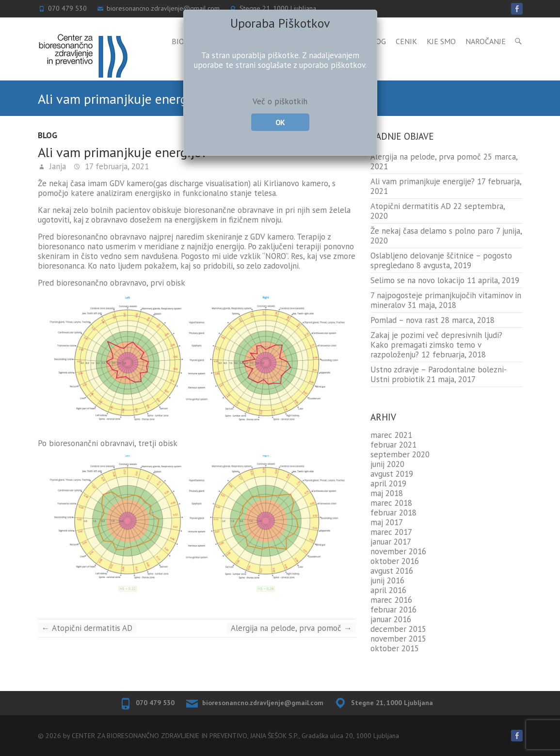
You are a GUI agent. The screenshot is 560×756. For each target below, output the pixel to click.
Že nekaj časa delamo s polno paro (432, 231)
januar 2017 (391, 542)
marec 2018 (391, 503)
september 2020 (400, 454)
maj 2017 (387, 522)
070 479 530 (155, 703)
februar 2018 (393, 513)
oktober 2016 (395, 561)
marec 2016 (391, 600)
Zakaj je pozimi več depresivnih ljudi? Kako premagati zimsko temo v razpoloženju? (436, 345)
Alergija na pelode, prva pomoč (291, 628)
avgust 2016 (392, 571)
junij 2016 (387, 580)
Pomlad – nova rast (404, 320)
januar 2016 (391, 619)
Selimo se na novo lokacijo (417, 280)
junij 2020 (387, 464)
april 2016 (388, 590)
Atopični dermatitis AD (87, 628)
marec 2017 (391, 532)
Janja (56, 166)
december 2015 (398, 629)
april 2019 (388, 483)
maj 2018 (387, 493)
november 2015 (398, 639)
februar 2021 (393, 445)
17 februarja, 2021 (116, 166)
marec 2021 (391, 435)
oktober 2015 (395, 648)
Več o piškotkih (280, 101)
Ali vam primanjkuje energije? (423, 181)
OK (280, 122)
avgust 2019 (392, 474)
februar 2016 (393, 610)
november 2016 (398, 551)
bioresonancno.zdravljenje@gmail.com (263, 703)
